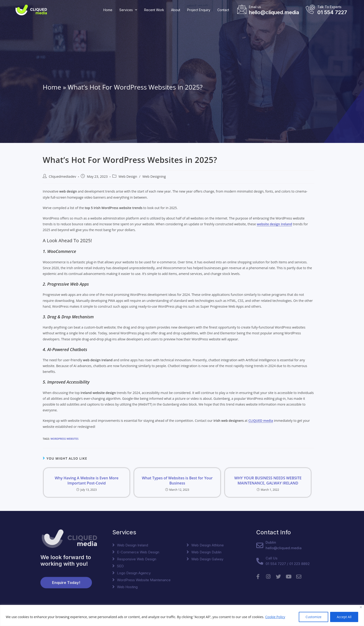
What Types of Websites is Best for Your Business (177, 481)
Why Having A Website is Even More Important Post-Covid (87, 481)
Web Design (128, 176)
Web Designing (154, 176)
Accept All (344, 617)
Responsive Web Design (137, 559)
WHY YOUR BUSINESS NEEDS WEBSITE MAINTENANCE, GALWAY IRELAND (268, 481)
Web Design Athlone (208, 545)
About (176, 10)
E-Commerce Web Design (138, 552)
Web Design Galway (207, 559)
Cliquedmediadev (62, 176)
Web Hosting (127, 587)
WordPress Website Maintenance (144, 580)
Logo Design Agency (134, 573)
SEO (120, 566)
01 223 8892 (299, 564)
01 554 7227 (332, 12)
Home (108, 10)
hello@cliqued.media (274, 12)
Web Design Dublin (206, 552)
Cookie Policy (275, 617)
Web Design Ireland (133, 545)
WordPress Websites (64, 439)
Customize (313, 617)
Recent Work (154, 10)
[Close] (361, 607)
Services (128, 10)
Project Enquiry (199, 10)
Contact (223, 10)
